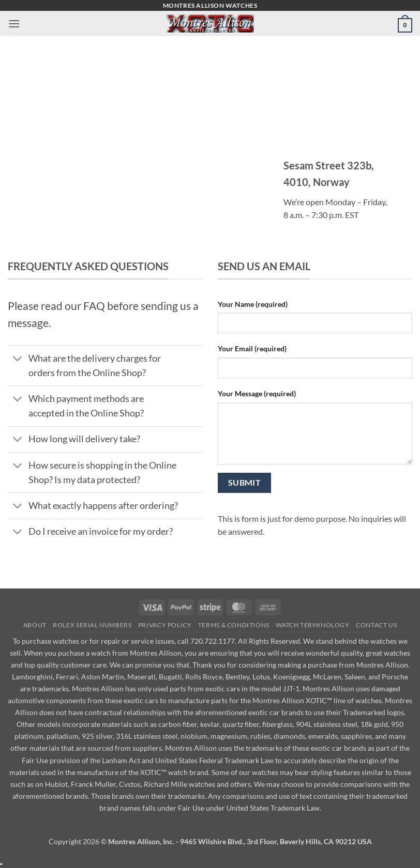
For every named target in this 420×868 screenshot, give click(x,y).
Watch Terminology (312, 625)
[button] (14, 24)
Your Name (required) (253, 304)
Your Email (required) (252, 348)
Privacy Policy (165, 625)
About (35, 625)
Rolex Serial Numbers (92, 625)
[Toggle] (18, 359)
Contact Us (376, 625)
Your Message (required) (257, 393)
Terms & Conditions (234, 625)
